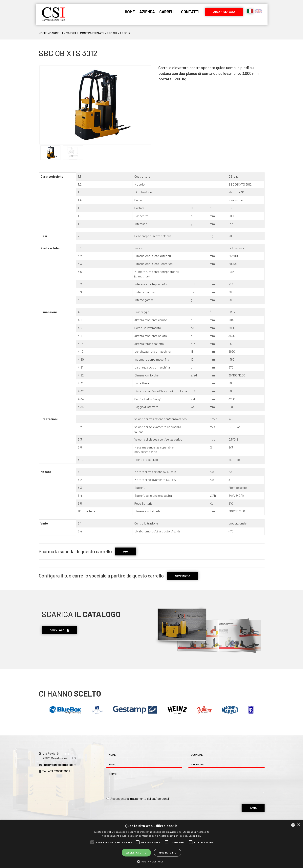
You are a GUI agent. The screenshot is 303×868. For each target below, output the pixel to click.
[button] (151, 861)
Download (59, 630)
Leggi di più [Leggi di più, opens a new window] (195, 836)
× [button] (299, 825)
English (258, 11)
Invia (253, 808)
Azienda (147, 12)
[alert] (151, 844)
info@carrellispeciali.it (60, 765)
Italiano (250, 11)
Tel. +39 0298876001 (56, 771)
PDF (126, 551)
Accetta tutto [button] (136, 853)
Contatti (190, 12)
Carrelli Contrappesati (85, 33)
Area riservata (224, 12)
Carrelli (168, 12)
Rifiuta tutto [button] (168, 853)
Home (130, 12)
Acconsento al (138, 798)
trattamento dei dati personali (150, 798)
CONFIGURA (183, 576)
